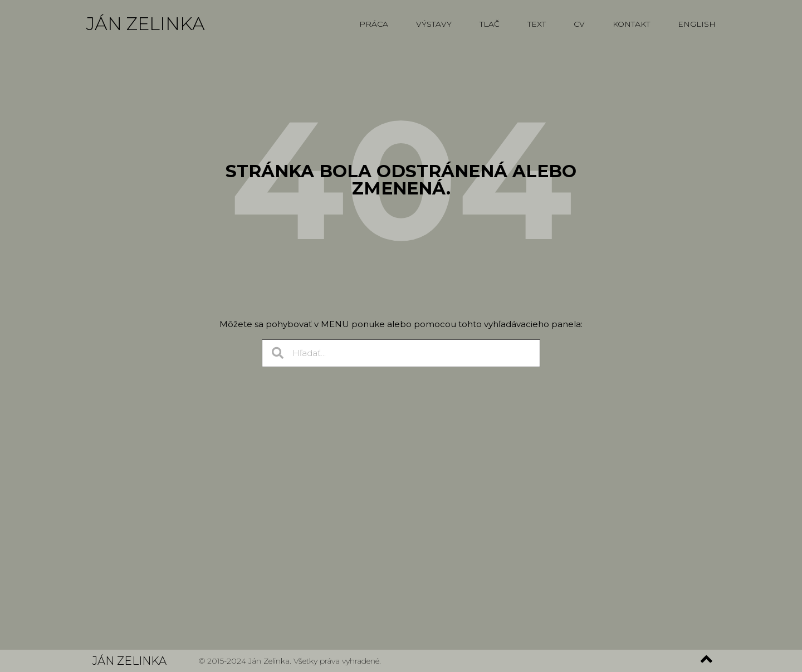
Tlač (490, 24)
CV (579, 24)
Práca (374, 24)
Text (537, 24)
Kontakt (631, 24)
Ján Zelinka (146, 24)
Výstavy (434, 24)
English (697, 24)
